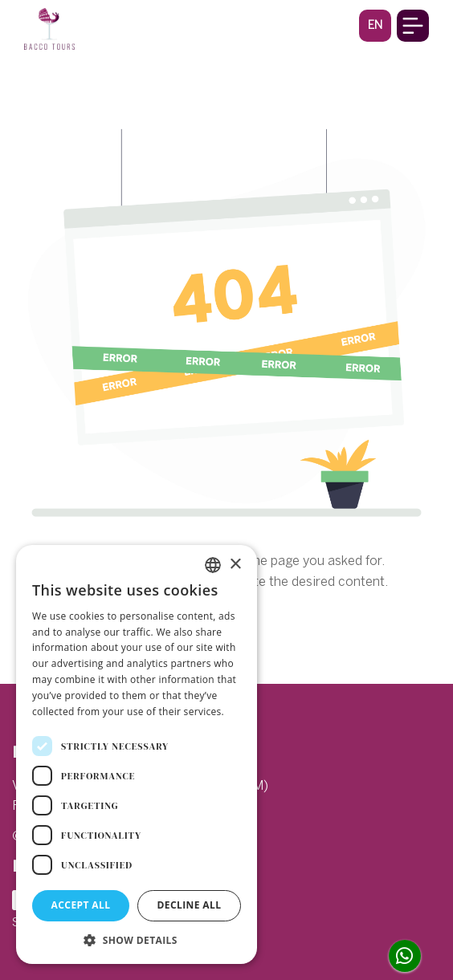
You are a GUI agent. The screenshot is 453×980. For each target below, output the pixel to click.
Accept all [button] (81, 905)
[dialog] (137, 754)
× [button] (235, 565)
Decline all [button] (190, 905)
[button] (375, 25)
